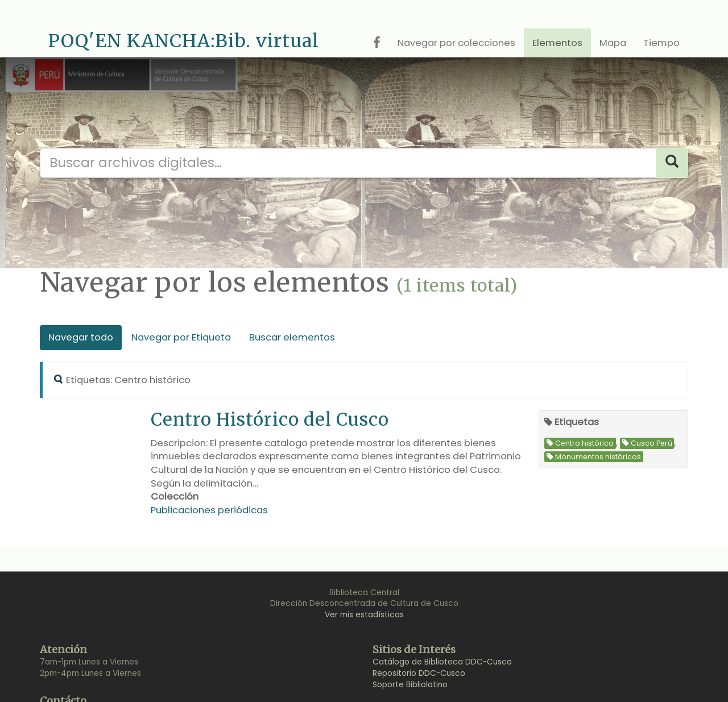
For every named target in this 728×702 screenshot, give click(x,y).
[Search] (672, 163)
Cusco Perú (647, 443)
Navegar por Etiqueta (181, 337)
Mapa (613, 43)
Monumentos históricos (594, 457)
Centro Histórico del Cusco (270, 419)
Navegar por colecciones (456, 43)
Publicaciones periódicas (209, 510)
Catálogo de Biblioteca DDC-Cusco (442, 662)
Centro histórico (580, 443)
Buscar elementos (292, 337)
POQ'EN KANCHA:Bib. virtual (184, 41)
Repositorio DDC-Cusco (419, 673)
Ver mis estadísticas (364, 615)
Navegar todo (81, 337)
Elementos (557, 43)
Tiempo (661, 43)
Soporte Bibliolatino (410, 685)
